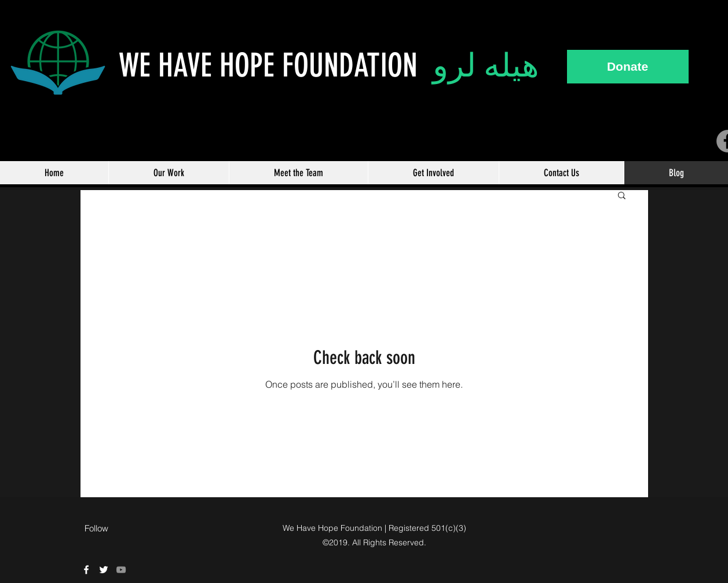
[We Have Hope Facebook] (86, 570)
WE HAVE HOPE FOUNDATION (276, 65)
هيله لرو (486, 65)
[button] (622, 196)
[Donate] (628, 67)
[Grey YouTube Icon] (121, 570)
